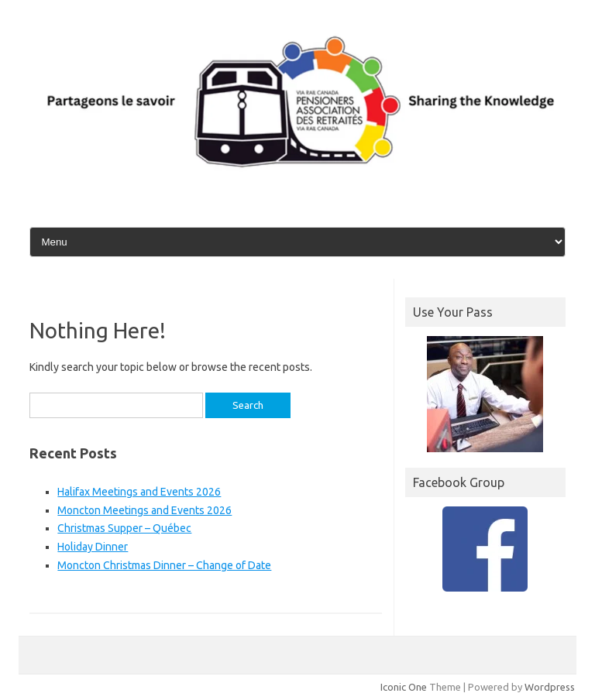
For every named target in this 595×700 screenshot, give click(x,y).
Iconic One (404, 687)
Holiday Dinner (93, 547)
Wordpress (550, 687)
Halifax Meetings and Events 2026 (139, 492)
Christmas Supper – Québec (124, 528)
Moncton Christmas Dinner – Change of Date (164, 565)
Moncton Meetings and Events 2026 (144, 510)
